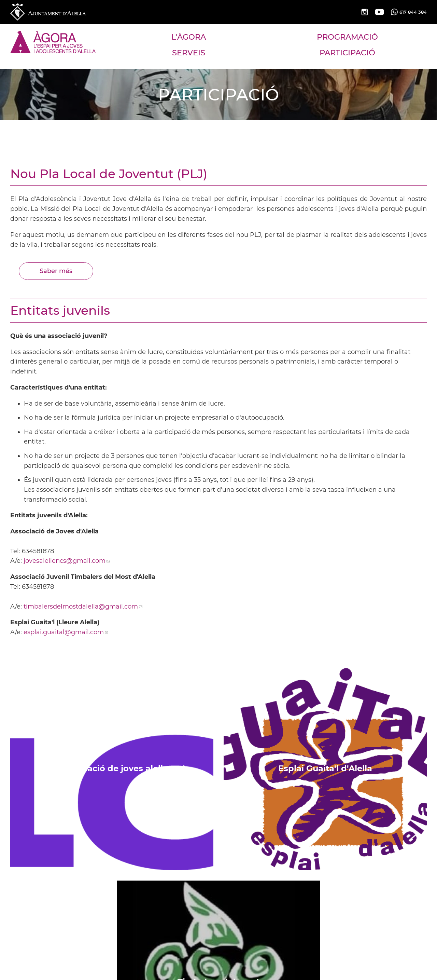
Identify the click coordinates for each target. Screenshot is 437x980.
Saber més (56, 271)
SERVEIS (189, 53)
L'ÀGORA (189, 37)
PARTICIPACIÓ (347, 53)
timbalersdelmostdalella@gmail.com (81, 607)
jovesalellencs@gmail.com (65, 561)
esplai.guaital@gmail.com (64, 632)
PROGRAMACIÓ (347, 37)
